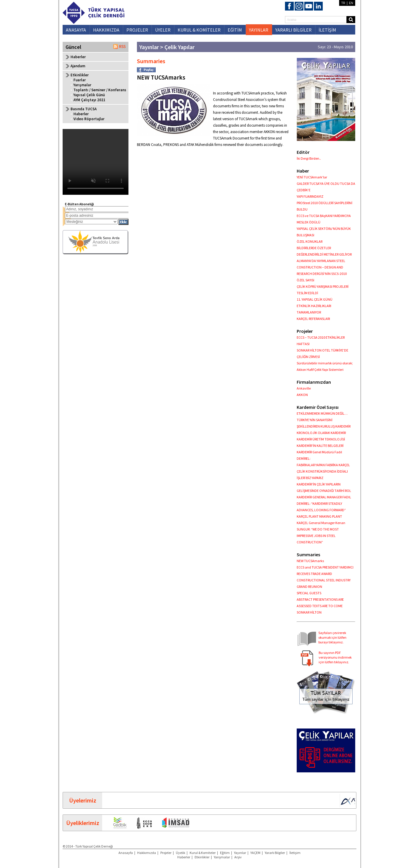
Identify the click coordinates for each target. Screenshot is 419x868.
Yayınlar (240, 853)
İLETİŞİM (327, 30)
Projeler (166, 853)
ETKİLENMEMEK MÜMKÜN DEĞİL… (322, 413)
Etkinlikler (202, 857)
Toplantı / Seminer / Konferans (100, 90)
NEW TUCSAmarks (310, 561)
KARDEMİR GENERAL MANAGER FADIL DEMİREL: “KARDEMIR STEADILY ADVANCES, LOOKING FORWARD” (324, 503)
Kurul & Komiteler (203, 853)
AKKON (302, 395)
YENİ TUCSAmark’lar (312, 177)
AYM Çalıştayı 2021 (89, 100)
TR (343, 3)
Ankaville (304, 388)
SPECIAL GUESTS (309, 593)
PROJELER (137, 30)
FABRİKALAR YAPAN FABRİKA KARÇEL (323, 465)
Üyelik (181, 853)
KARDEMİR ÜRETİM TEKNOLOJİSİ (321, 439)
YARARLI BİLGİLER (293, 30)
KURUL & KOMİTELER (199, 30)
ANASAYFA (76, 30)
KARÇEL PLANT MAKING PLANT (319, 516)
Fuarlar (80, 80)
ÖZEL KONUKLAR (310, 241)
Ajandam (78, 66)
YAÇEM (255, 853)
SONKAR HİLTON (309, 612)
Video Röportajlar (89, 119)
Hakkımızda (147, 853)
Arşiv (238, 857)
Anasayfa (126, 853)
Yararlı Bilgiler (275, 853)
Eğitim (225, 853)
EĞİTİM (235, 30)
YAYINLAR (259, 30)
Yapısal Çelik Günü (89, 95)
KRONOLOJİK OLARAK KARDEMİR (321, 433)
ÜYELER (163, 30)
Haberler (78, 57)
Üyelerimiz (83, 800)
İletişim (295, 853)
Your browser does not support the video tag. (96, 162)
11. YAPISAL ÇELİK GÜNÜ (315, 299)
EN (351, 3)
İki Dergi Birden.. (309, 158)
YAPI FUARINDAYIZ (310, 196)
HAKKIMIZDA (106, 30)
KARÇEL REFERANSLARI (313, 319)
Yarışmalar (82, 85)
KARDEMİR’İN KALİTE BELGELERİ (320, 446)
